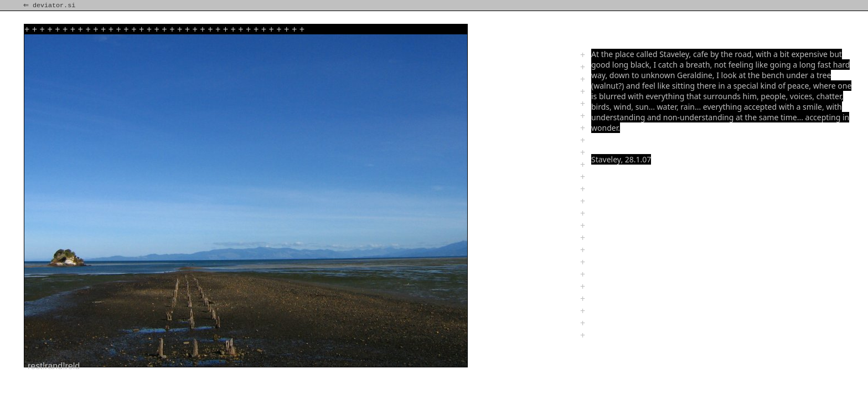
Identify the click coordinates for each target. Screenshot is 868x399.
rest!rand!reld (54, 366)
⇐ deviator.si (50, 6)
